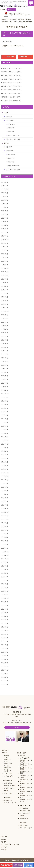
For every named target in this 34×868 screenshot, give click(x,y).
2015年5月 (5, 573)
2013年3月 (5, 656)
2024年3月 (5, 229)
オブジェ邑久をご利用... (11, 90)
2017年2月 (5, 505)
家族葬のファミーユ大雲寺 (26, 788)
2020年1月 (5, 390)
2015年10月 (5, 559)
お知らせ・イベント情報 (13, 139)
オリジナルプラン (10, 788)
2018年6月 (5, 455)
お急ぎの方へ (8, 800)
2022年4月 (5, 297)
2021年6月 (5, 333)
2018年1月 (5, 469)
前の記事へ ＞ (25, 57)
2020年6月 (5, 376)
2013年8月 (5, 641)
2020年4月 (5, 379)
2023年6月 (5, 247)
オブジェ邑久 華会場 (8, 766)
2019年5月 (5, 419)
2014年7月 (5, 609)
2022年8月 (5, 283)
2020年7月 (5, 372)
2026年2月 (5, 186)
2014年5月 (5, 616)
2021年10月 (5, 318)
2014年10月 (5, 598)
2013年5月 (5, 648)
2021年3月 (5, 344)
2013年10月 (5, 634)
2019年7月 (5, 412)
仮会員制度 (4, 837)
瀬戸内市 (4, 753)
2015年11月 (5, 555)
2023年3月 (5, 257)
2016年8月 (5, 526)
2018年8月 (5, 451)
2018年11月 (5, 440)
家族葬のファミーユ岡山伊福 (26, 761)
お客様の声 (9, 117)
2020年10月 (5, 361)
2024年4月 (5, 225)
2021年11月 (5, 315)
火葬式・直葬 (8, 793)
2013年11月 (5, 631)
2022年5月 (5, 293)
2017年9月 (5, 483)
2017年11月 (5, 476)
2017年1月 (5, 509)
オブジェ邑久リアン (8, 758)
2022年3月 (5, 300)
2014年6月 (5, 613)
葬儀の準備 (11, 132)
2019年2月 (5, 430)
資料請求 (3, 839)
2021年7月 (5, 329)
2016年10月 (5, 519)
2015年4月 (5, 577)
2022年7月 (5, 286)
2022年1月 (5, 308)
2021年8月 (5, 326)
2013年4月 (5, 652)
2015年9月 (5, 562)
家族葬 (6, 791)
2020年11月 (5, 358)
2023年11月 (5, 240)
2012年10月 (5, 674)
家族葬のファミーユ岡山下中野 (26, 765)
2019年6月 (5, 415)
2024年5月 (5, 222)
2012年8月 (5, 681)
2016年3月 (5, 541)
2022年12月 (5, 268)
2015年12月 (5, 552)
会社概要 (3, 850)
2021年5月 (5, 336)
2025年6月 (5, 204)
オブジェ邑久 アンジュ (8, 762)
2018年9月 (5, 448)
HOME (17, 727)
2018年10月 (5, 444)
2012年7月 (5, 684)
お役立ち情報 (10, 120)
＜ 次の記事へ (9, 57)
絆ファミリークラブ (10, 803)
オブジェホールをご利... (11, 68)
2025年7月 (5, 200)
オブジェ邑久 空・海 (8, 770)
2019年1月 (5, 433)
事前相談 (3, 842)
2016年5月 (5, 534)
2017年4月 (5, 498)
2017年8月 (5, 487)
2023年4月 (5, 254)
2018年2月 (5, 466)
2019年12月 (5, 394)
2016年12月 (5, 512)
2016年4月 (5, 537)
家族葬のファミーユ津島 (26, 792)
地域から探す (5, 750)
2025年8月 (5, 196)
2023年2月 (5, 261)
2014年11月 (5, 595)
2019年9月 (5, 405)
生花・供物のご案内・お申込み (10, 844)
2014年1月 (5, 623)
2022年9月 (5, 279)
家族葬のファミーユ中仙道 (26, 777)
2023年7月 (5, 243)
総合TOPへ (11, 9)
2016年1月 (5, 548)
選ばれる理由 (8, 783)
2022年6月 (5, 290)
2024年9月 (5, 214)
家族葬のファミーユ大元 (26, 796)
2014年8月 (5, 605)
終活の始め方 (11, 124)
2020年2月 (5, 387)
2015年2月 (5, 584)
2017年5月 (5, 494)
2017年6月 (5, 491)
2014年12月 (5, 591)
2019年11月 (5, 397)
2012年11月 (5, 670)
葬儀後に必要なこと (13, 135)
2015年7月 (5, 566)
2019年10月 (5, 401)
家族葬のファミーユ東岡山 (26, 773)
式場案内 (7, 755)
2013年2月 (5, 659)
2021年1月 (5, 351)
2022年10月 (5, 275)
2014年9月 (5, 602)
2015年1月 (5, 587)
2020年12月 (5, 354)
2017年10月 (5, 480)
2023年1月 (5, 265)
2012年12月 (5, 666)
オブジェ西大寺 (9, 776)
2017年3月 (5, 501)
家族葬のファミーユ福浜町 (26, 781)
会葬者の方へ (5, 847)
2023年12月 (5, 236)
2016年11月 (5, 516)
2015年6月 (5, 570)
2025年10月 (5, 189)
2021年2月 (5, 347)
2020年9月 (5, 365)
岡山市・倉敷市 (22, 753)
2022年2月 (5, 304)
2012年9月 (5, 677)
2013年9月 (5, 638)
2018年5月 (5, 458)
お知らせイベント (9, 780)
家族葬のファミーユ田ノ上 (26, 800)
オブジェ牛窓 (8, 773)
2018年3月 (5, 462)
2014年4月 (5, 620)
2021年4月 (5, 340)
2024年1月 (5, 232)
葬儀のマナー (11, 128)
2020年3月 (5, 383)
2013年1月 (5, 663)
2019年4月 (5, 422)
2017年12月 (5, 473)
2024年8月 (5, 218)
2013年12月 (5, 627)
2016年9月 (5, 523)
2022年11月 (5, 272)
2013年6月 (5, 645)
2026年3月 (5, 182)
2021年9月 (5, 322)
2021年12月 (5, 311)
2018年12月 (5, 437)
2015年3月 (5, 580)
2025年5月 (5, 207)
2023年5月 (5, 250)
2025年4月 (5, 211)
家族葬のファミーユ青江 (26, 785)
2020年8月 (5, 369)
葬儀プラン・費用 (9, 786)
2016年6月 (5, 530)
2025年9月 (5, 193)
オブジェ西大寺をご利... (11, 101)
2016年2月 (5, 544)
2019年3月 (5, 426)
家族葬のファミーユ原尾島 (26, 769)
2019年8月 (5, 408)
